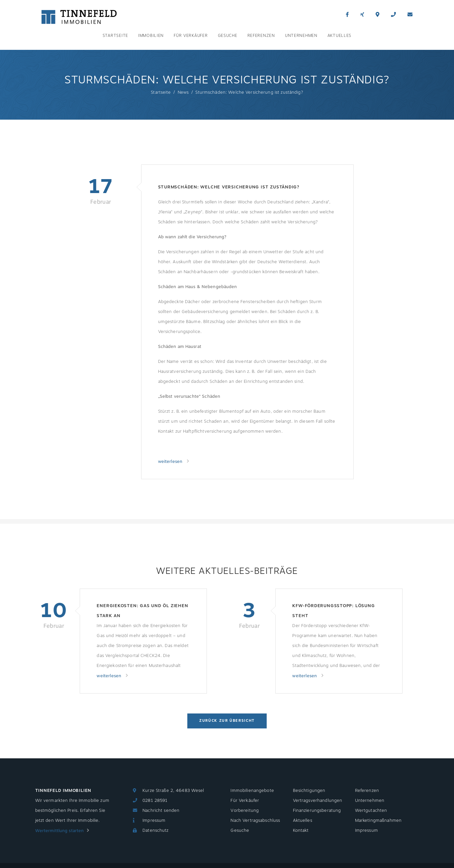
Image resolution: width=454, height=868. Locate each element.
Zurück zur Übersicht (227, 721)
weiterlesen (171, 462)
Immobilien (151, 36)
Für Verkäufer (191, 36)
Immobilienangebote (252, 791)
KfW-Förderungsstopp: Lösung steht (333, 611)
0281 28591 (155, 801)
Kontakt (301, 830)
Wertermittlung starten (60, 831)
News (183, 92)
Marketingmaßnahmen (378, 820)
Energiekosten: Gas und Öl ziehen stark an (142, 611)
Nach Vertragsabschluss (255, 820)
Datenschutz (155, 830)
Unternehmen (301, 36)
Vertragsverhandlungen (318, 801)
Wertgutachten (371, 811)
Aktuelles (339, 36)
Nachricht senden (161, 811)
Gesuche (228, 36)
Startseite (115, 36)
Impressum (154, 820)
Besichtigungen (309, 791)
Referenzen (261, 36)
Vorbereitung (245, 811)
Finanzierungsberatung (317, 811)
